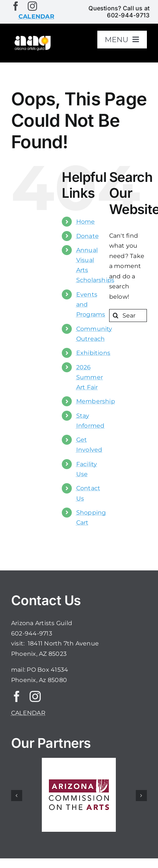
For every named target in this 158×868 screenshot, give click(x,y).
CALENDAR (28, 713)
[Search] (116, 316)
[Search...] (128, 316)
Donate (88, 236)
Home (86, 222)
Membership (96, 401)
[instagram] (32, 6)
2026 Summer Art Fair (90, 377)
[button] (17, 796)
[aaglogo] (32, 38)
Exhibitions (93, 353)
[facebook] (16, 6)
